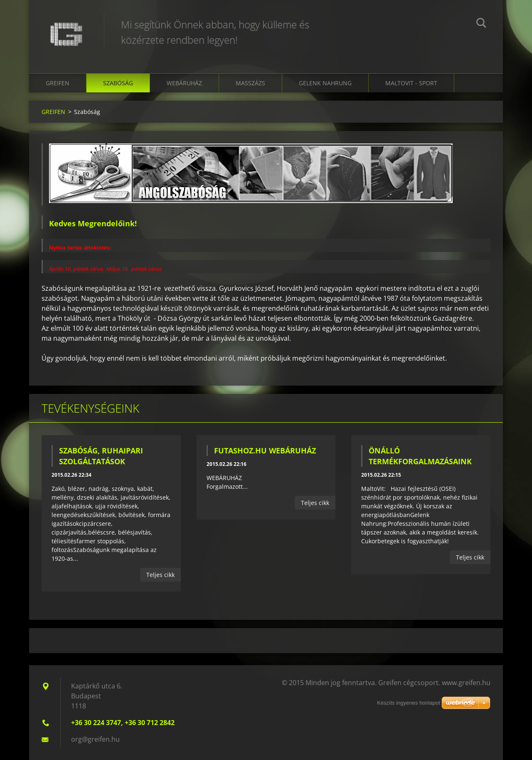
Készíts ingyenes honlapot (409, 703)
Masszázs (250, 83)
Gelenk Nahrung (325, 83)
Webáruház (184, 83)
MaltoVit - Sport (411, 83)
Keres (481, 24)
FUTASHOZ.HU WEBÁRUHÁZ (265, 451)
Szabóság (118, 83)
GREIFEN (58, 83)
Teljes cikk (160, 575)
